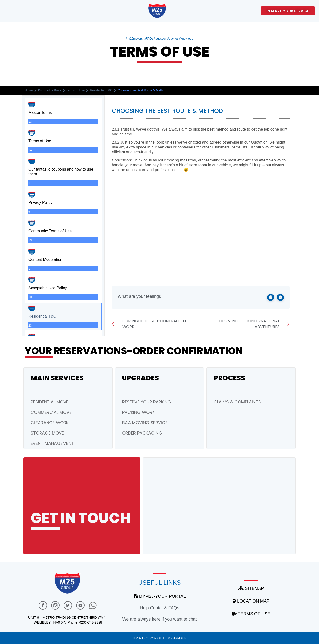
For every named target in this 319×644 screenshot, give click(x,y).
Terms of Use (76, 90)
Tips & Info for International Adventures (254, 324)
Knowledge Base (50, 90)
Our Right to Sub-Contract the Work (151, 324)
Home (29, 90)
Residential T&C (101, 90)
